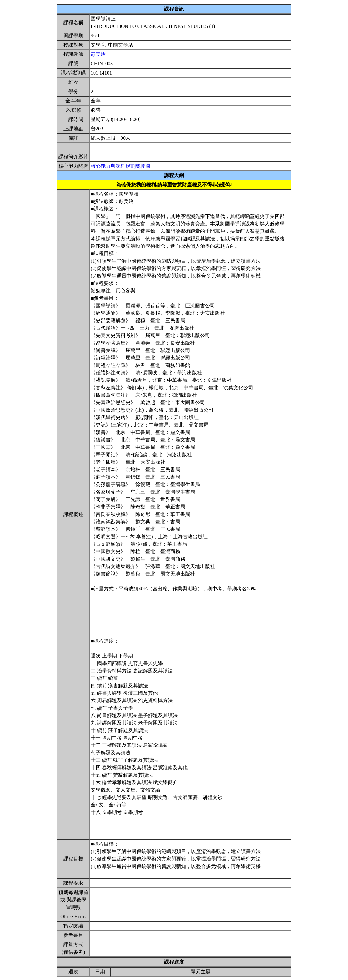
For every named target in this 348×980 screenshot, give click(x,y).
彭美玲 (98, 54)
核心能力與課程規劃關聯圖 (121, 166)
